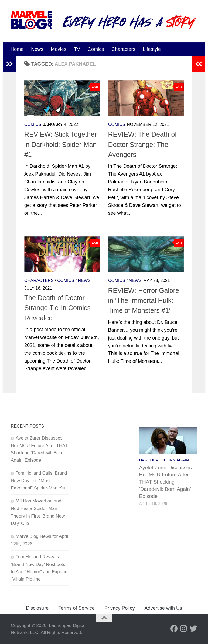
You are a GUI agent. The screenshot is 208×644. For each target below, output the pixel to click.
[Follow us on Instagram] (184, 629)
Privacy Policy (120, 608)
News (37, 49)
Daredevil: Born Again (164, 460)
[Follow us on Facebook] (174, 629)
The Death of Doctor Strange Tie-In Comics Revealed (57, 308)
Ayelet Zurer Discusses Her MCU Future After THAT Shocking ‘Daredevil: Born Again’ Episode (165, 482)
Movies (58, 49)
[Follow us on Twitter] (193, 629)
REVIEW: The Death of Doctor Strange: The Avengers (143, 144)
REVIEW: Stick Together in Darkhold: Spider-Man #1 (61, 144)
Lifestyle (152, 49)
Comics (96, 49)
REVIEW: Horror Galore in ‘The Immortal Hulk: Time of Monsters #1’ (144, 301)
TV (77, 49)
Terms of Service (76, 608)
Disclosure (37, 608)
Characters (123, 49)
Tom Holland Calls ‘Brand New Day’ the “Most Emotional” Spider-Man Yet (39, 481)
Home (17, 49)
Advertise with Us (163, 608)
